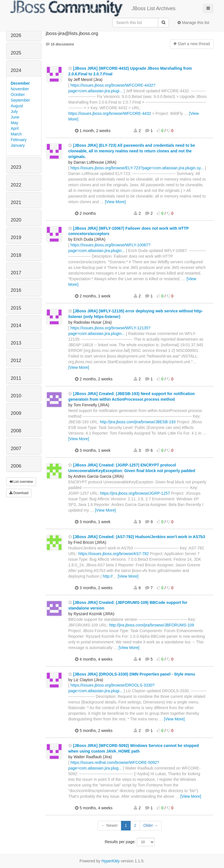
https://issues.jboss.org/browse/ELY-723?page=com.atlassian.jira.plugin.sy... (137, 168)
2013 (16, 343)
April (15, 128)
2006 (16, 466)
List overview (21, 482)
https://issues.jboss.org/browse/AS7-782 (114, 554)
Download (19, 493)
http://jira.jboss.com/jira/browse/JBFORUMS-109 (152, 625)
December (20, 83)
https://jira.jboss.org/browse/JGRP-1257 (135, 493)
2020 (16, 220)
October (18, 95)
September (20, 100)
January (18, 145)
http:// (108, 576)
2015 (16, 308)
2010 (16, 396)
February (19, 140)
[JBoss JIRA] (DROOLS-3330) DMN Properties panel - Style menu (132, 674)
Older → (151, 825)
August (17, 106)
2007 (16, 449)
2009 (16, 413)
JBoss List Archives (93, 8)
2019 (16, 237)
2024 (16, 70)
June (15, 117)
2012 (16, 360)
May (14, 123)
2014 (16, 325)
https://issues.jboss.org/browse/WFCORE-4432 (110, 113)
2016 (16, 290)
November (20, 89)
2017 (16, 273)
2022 (16, 185)
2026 (16, 35)
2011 (16, 378)
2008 (16, 431)
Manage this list (193, 23)
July (14, 111)
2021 (16, 202)
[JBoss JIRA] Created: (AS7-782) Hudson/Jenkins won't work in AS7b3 (137, 537)
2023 (16, 167)
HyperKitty (111, 861)
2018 (16, 255)
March (16, 134)
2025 (16, 53)
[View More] (115, 202)
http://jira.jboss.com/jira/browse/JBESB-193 (138, 422)
